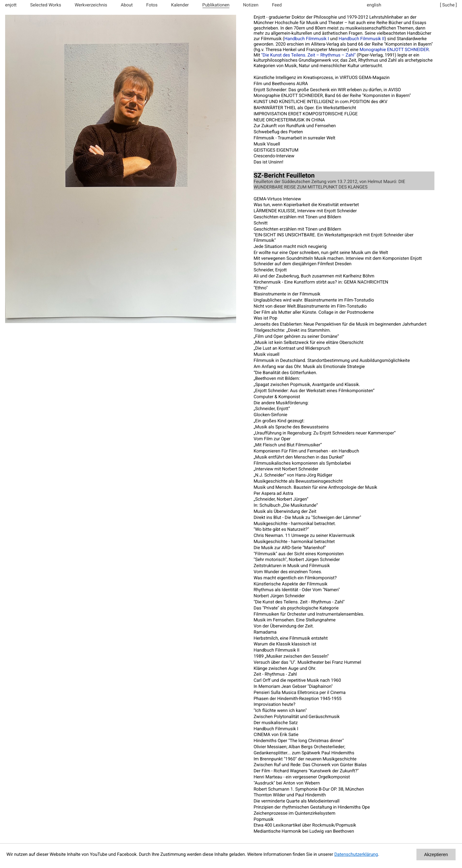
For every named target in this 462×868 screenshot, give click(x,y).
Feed (277, 5)
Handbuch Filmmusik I (307, 39)
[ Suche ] (448, 5)
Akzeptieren (436, 855)
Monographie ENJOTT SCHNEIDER (394, 50)
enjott (11, 5)
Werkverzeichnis (91, 5)
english (374, 5)
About (127, 5)
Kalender (180, 5)
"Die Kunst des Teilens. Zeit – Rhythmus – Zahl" (308, 55)
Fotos (152, 5)
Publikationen (216, 5)
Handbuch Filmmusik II (362, 39)
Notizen (251, 5)
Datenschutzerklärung (356, 855)
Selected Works (46, 5)
